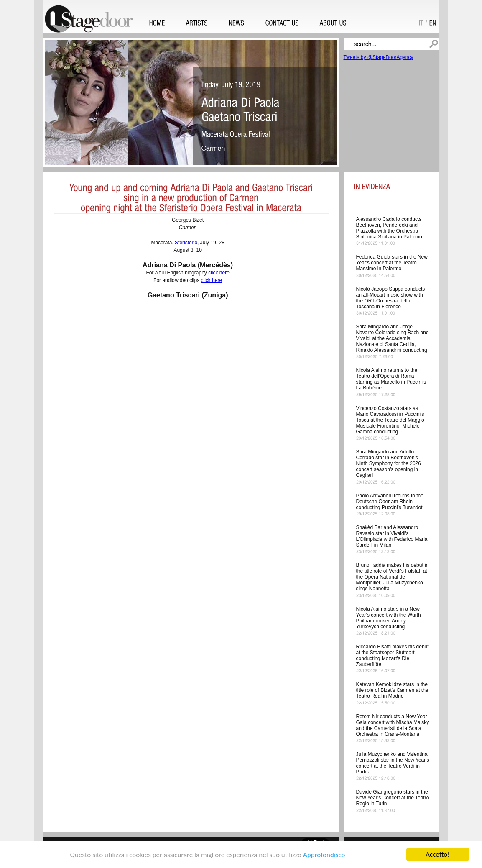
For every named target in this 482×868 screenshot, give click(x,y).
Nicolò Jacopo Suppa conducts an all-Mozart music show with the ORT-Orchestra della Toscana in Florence (391, 298)
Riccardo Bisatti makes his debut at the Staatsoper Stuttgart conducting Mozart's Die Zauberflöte (393, 655)
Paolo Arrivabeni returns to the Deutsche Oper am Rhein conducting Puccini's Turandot (390, 502)
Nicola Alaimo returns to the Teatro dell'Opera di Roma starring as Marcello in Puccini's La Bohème (391, 379)
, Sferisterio (185, 243)
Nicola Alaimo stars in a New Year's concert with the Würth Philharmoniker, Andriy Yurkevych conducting (389, 618)
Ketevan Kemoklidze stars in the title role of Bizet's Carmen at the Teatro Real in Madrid (392, 690)
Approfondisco (324, 855)
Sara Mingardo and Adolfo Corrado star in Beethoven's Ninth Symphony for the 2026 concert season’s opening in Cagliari (389, 463)
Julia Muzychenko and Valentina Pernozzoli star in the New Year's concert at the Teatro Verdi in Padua (393, 763)
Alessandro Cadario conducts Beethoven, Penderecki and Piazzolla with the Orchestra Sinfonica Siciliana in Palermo (389, 228)
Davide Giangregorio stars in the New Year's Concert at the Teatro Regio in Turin (393, 798)
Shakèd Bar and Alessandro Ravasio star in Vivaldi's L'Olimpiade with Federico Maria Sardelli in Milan (392, 536)
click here (219, 273)
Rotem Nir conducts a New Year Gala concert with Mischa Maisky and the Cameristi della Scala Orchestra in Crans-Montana (393, 725)
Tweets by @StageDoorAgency (379, 57)
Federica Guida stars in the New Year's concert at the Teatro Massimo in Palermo (392, 263)
